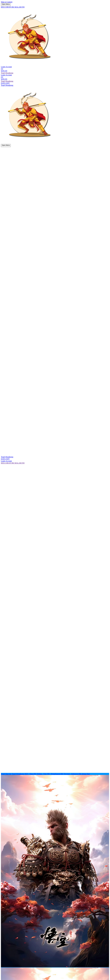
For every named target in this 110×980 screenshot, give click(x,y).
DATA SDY (5, 83)
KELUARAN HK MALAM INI (13, 7)
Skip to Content (7, 2)
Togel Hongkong (7, 73)
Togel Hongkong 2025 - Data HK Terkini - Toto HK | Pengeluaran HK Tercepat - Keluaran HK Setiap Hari (51, 774)
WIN (4, 71)
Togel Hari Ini (6, 774)
